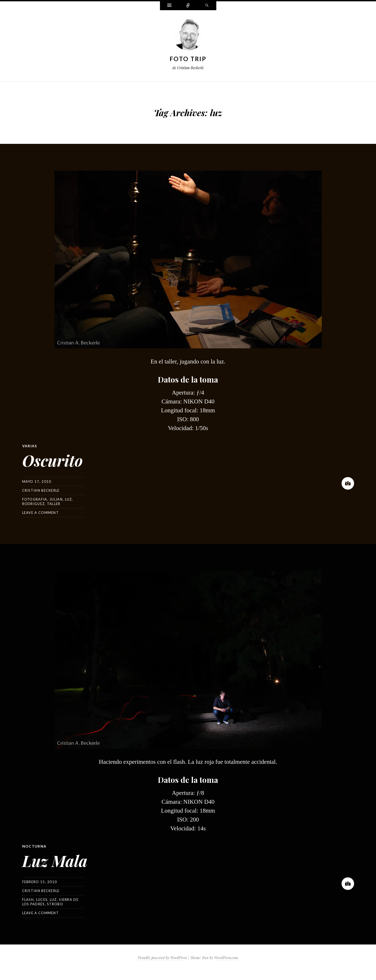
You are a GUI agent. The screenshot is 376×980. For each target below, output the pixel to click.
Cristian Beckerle (41, 490)
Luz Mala (60, 859)
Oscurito (57, 459)
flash (28, 900)
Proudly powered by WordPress (162, 958)
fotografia (35, 499)
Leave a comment (41, 513)
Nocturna (34, 846)
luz (68, 499)
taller (54, 504)
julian (56, 499)
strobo (55, 904)
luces (42, 900)
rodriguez (34, 504)
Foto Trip (188, 59)
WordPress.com (226, 958)
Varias (30, 446)
